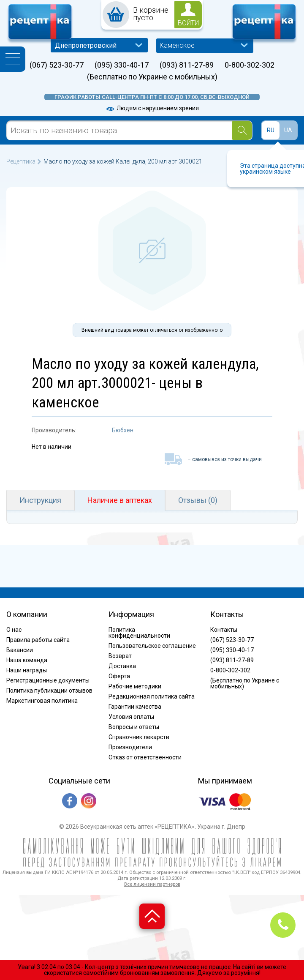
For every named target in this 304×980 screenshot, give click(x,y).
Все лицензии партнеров (152, 884)
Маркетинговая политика (42, 701)
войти (188, 23)
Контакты (224, 630)
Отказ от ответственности (145, 757)
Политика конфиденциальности (139, 633)
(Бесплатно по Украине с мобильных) (152, 77)
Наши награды (27, 670)
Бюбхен (123, 430)
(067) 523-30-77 (57, 65)
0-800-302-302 (250, 65)
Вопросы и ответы (134, 727)
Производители (130, 747)
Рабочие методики (135, 686)
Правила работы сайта (38, 640)
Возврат (120, 656)
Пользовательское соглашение (152, 646)
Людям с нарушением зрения (152, 108)
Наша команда (27, 660)
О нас (14, 630)
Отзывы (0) (198, 500)
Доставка (122, 666)
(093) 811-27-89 (187, 65)
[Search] (242, 130)
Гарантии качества (135, 707)
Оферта (119, 676)
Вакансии (20, 650)
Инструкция (40, 500)
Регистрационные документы (48, 680)
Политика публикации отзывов (49, 691)
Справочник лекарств (139, 737)
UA (288, 130)
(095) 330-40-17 (122, 65)
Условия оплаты (131, 717)
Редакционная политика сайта (152, 696)
